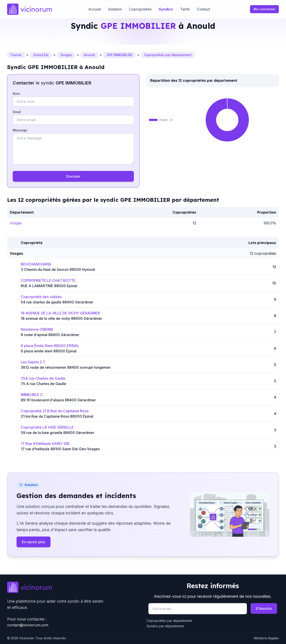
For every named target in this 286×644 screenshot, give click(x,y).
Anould (89, 55)
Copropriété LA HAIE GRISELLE (47, 427)
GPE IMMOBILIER (119, 55)
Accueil (95, 9)
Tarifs (185, 9)
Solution (115, 9)
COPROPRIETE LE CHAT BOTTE (48, 280)
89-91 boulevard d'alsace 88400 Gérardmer (58, 400)
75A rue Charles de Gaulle (43, 378)
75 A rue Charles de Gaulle (43, 384)
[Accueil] (29, 9)
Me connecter (264, 9)
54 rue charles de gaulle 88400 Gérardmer (57, 302)
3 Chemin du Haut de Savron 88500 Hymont (58, 269)
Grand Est (41, 55)
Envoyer (73, 176)
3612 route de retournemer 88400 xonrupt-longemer (66, 367)
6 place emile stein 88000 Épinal (49, 351)
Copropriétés (140, 9)
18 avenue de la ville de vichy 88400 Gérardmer (61, 318)
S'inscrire (264, 608)
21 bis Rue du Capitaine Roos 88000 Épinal (57, 416)
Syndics (166, 9)
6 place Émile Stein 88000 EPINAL (50, 346)
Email (17, 112)
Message (20, 130)
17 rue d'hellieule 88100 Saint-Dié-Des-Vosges (60, 449)
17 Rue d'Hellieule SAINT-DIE (45, 444)
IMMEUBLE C (32, 395)
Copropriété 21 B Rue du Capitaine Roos (55, 411)
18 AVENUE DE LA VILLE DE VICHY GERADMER (60, 313)
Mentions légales (266, 638)
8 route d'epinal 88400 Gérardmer (50, 335)
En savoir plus (34, 542)
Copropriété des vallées (41, 297)
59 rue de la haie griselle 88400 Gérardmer (58, 433)
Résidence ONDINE (37, 329)
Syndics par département (165, 626)
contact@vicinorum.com (28, 625)
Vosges (66, 55)
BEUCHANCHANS (36, 264)
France (16, 55)
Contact (203, 9)
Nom (16, 94)
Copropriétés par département (169, 621)
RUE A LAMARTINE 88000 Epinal (49, 286)
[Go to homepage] (73, 587)
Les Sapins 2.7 (33, 362)
